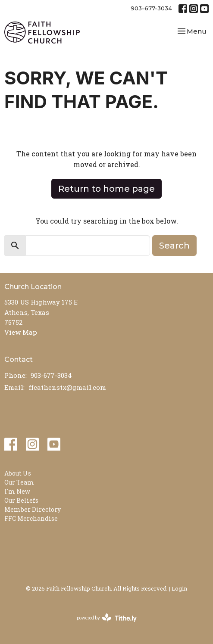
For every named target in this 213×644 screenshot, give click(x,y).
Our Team (19, 482)
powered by (107, 618)
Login (179, 588)
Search (174, 246)
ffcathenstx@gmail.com (67, 387)
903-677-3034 (151, 8)
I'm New (17, 491)
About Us (18, 473)
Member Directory (33, 509)
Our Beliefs (21, 500)
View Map (21, 332)
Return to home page (106, 189)
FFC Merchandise (31, 518)
